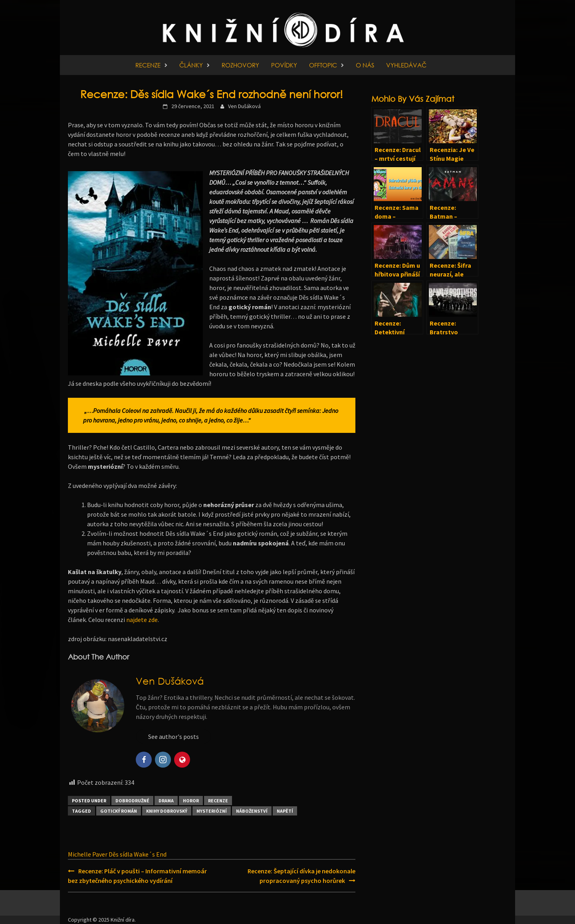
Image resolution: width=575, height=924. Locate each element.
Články (191, 65)
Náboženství (252, 811)
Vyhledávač (406, 65)
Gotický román (119, 811)
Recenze (148, 65)
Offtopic (323, 65)
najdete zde (141, 620)
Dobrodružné (132, 801)
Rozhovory (240, 65)
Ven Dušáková (244, 106)
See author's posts (173, 736)
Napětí (285, 811)
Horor (191, 801)
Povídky (284, 65)
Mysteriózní (212, 811)
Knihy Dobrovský (167, 811)
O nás (365, 65)
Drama (166, 801)
